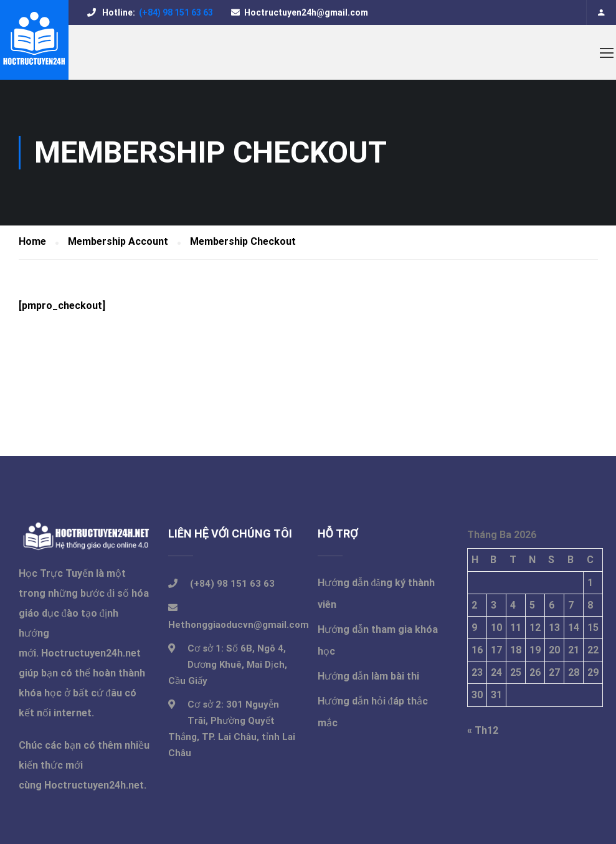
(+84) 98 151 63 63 (175, 12)
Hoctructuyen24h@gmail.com (306, 12)
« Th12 (483, 730)
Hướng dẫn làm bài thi (368, 676)
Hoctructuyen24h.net (91, 653)
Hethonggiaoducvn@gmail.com (239, 625)
